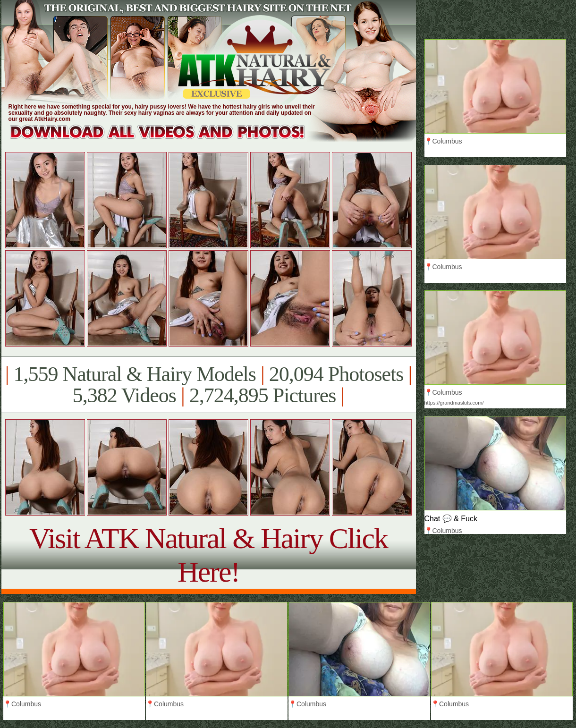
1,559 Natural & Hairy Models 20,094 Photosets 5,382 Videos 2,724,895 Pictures (208, 385)
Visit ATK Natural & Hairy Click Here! (208, 555)
